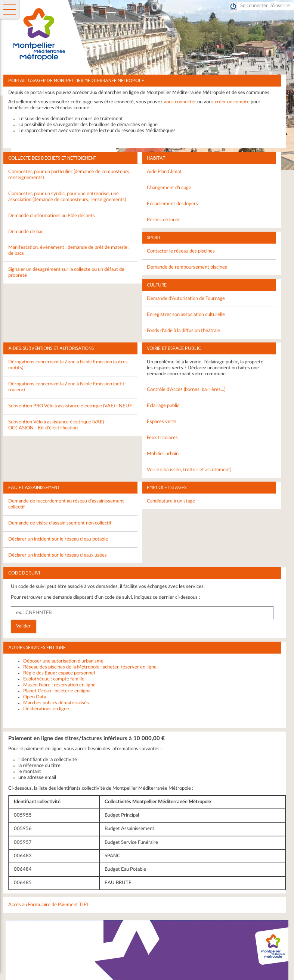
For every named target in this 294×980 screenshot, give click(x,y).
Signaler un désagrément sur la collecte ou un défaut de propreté (66, 273)
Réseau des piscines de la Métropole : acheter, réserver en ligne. (90, 667)
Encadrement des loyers (172, 204)
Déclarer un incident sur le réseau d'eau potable (58, 539)
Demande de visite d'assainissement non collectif (60, 523)
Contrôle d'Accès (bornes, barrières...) (186, 390)
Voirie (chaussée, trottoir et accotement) (189, 470)
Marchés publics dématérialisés (56, 703)
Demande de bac (26, 232)
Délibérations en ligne (46, 709)
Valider (23, 626)
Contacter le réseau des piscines (181, 251)
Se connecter (254, 6)
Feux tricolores (162, 438)
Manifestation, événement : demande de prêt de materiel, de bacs (69, 251)
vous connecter (180, 102)
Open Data (35, 697)
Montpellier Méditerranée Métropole (153, 35)
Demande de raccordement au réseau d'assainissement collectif (66, 504)
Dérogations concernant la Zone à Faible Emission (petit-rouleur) (67, 387)
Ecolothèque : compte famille (54, 679)
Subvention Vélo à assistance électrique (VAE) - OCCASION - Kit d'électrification (58, 425)
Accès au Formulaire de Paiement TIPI (48, 905)
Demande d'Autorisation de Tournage (186, 299)
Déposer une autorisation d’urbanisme (63, 661)
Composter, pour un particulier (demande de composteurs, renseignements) (69, 175)
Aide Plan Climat (164, 172)
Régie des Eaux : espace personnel (59, 673)
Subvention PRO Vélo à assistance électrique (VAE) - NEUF (70, 406)
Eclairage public (163, 406)
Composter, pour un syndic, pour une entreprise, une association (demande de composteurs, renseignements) (67, 197)
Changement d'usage (169, 188)
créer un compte (232, 102)
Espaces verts (162, 422)
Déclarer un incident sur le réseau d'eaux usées (58, 555)
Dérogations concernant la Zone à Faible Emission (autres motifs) (68, 365)
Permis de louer (163, 220)
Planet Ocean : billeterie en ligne (57, 691)
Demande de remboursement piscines (187, 267)
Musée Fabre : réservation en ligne (59, 685)
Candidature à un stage (171, 501)
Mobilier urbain (163, 454)
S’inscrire (280, 6)
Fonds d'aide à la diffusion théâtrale (183, 331)
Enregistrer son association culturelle (186, 315)
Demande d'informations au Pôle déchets (52, 216)
